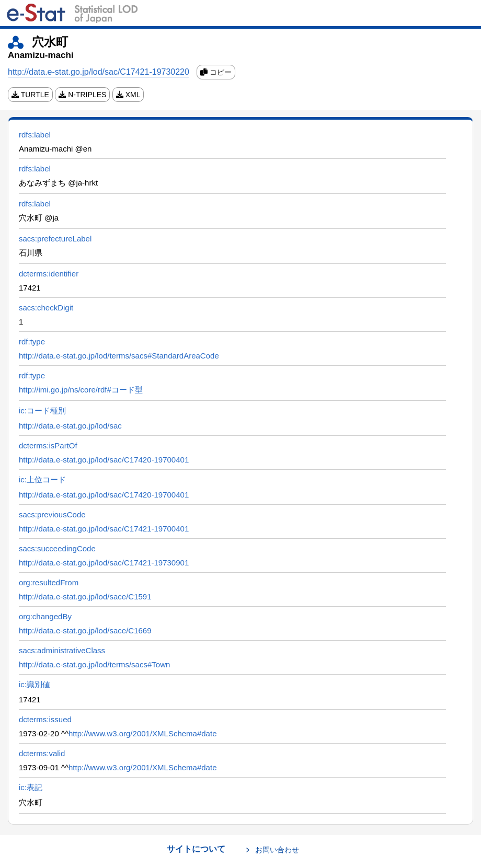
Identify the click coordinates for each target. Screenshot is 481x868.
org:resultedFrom (49, 582)
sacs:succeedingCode (57, 548)
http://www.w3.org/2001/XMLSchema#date (143, 733)
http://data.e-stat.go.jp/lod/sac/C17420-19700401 (104, 460)
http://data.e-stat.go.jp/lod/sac (70, 426)
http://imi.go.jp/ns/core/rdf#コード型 (81, 390)
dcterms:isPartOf (48, 445)
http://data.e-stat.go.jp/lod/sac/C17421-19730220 (99, 72)
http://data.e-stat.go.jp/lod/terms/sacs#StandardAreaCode (119, 356)
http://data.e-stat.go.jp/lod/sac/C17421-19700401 (104, 529)
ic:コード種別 (42, 410)
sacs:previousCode (52, 514)
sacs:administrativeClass (62, 650)
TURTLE (30, 95)
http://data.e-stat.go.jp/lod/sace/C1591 (85, 597)
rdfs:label (35, 135)
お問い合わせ (277, 850)
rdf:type (32, 342)
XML (128, 95)
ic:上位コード (42, 479)
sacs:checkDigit (46, 308)
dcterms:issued (45, 719)
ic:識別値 (35, 684)
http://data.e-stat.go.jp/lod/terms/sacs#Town (94, 664)
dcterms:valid (42, 753)
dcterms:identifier (49, 274)
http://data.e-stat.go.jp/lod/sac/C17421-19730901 (104, 563)
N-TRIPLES (82, 95)
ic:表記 (31, 787)
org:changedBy (45, 616)
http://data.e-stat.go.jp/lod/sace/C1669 (85, 630)
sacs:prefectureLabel (55, 239)
